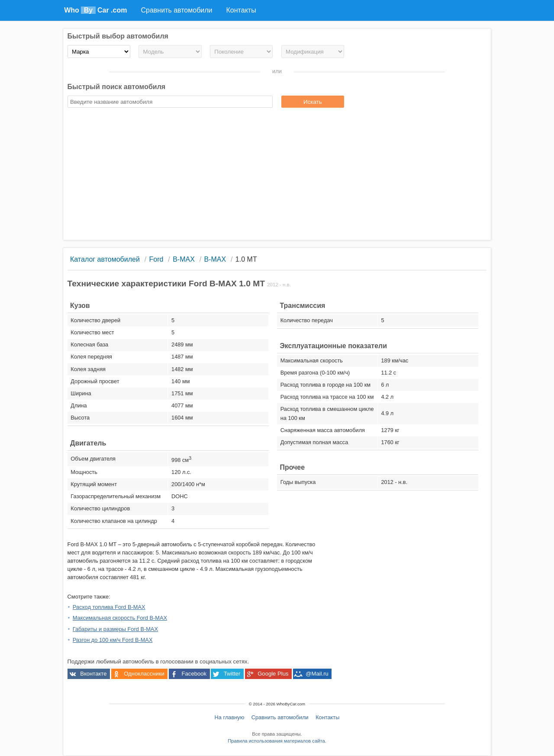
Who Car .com (95, 10)
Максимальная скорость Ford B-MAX (120, 618)
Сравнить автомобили (280, 717)
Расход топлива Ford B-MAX (109, 607)
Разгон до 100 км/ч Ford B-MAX (113, 640)
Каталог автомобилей (105, 259)
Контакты (327, 717)
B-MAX (184, 259)
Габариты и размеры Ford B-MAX (115, 629)
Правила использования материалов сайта (276, 741)
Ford (156, 259)
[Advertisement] (277, 175)
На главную (230, 717)
